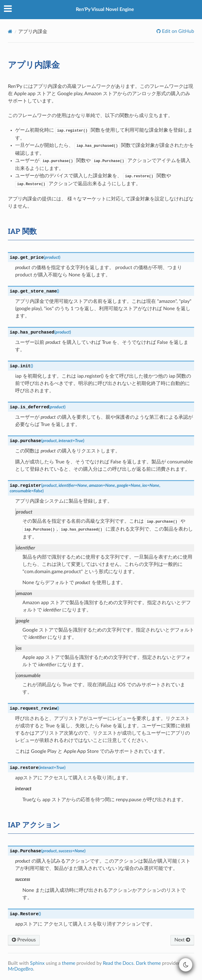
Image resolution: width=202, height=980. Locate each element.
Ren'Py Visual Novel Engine (105, 9)
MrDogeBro (20, 969)
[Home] (10, 31)
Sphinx (37, 963)
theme (69, 963)
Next (182, 940)
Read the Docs (118, 963)
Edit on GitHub (177, 31)
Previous (24, 940)
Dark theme (148, 963)
